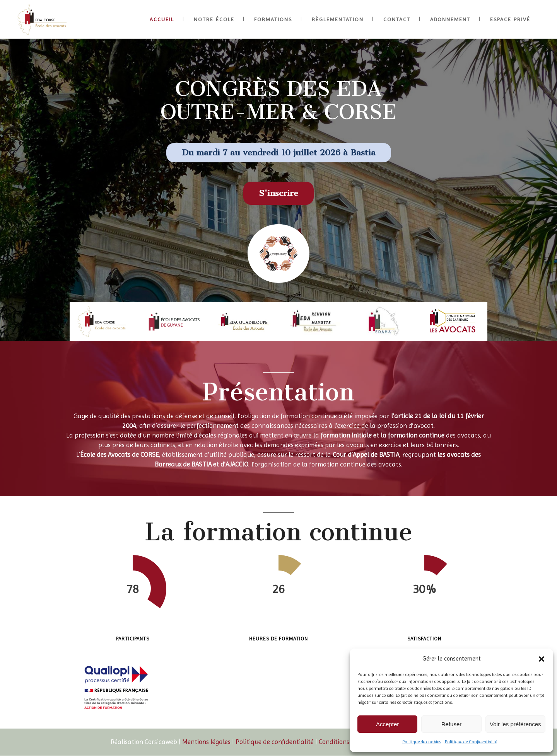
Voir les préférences (515, 724)
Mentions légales (206, 742)
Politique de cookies (422, 742)
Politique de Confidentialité (471, 742)
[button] (542, 659)
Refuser (452, 724)
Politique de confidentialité (275, 742)
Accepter (387, 724)
